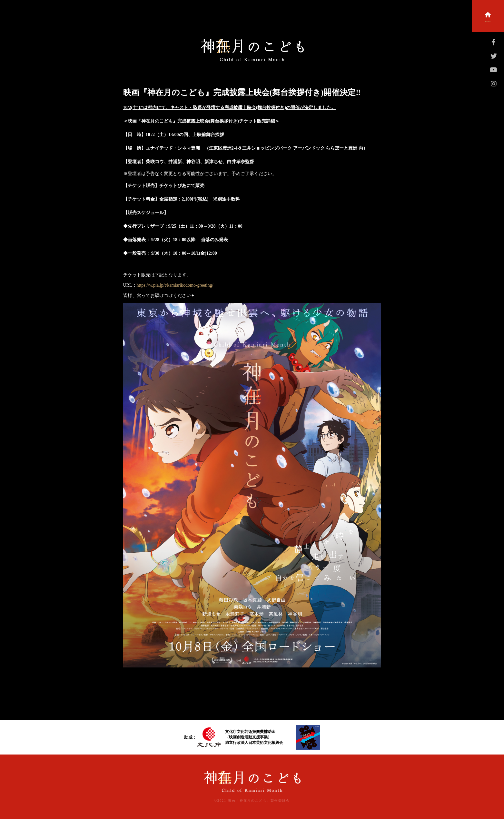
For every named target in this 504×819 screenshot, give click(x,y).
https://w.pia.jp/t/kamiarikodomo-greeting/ (175, 285)
